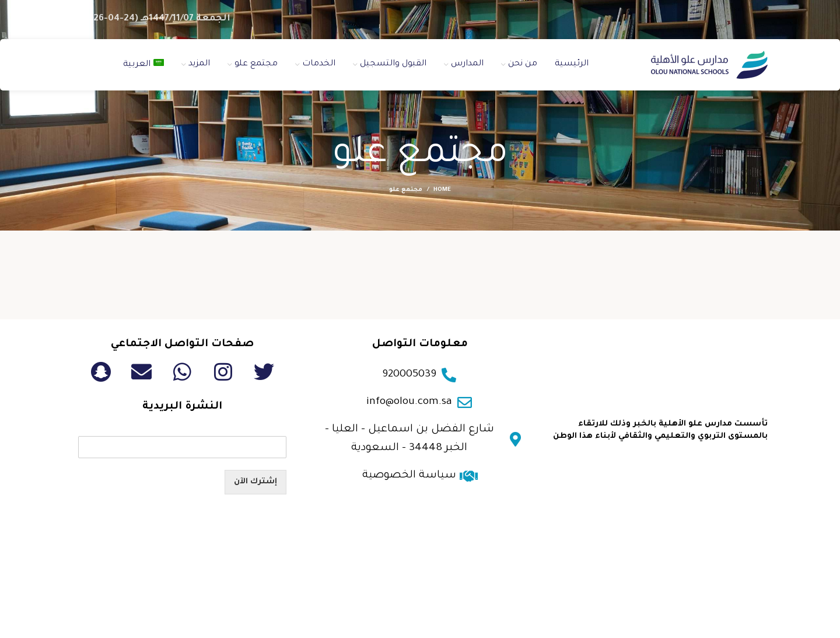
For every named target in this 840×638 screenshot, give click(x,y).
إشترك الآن (256, 482)
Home (442, 190)
